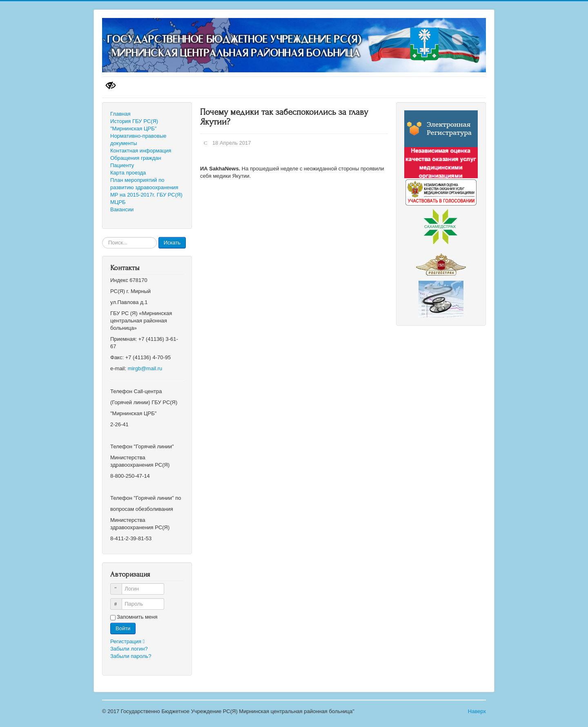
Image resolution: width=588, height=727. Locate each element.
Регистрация (129, 641)
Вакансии (122, 209)
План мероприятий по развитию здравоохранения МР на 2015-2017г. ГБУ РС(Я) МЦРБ (146, 191)
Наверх (477, 711)
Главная (120, 114)
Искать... (102, 237)
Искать (172, 243)
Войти (123, 628)
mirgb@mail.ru (145, 368)
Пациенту (122, 165)
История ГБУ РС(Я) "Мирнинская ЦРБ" (134, 125)
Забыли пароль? (131, 656)
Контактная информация (141, 151)
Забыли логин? (129, 649)
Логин (120, 585)
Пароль (120, 601)
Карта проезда (128, 173)
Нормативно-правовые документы (138, 140)
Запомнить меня (137, 617)
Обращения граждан (136, 158)
